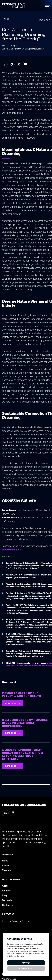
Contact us (8, 905)
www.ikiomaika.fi (11, 550)
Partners (6, 891)
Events (6, 865)
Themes (6, 870)
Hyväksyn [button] (26, 963)
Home (5, 861)
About (5, 886)
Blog (4, 895)
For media (7, 900)
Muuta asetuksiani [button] (26, 968)
